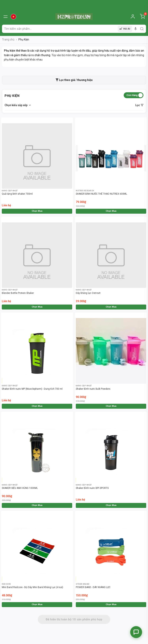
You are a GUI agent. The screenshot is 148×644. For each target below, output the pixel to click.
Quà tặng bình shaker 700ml (17, 194)
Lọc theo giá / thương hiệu (74, 80)
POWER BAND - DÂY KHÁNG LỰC (93, 587)
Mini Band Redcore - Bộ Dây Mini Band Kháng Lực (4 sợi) (32, 587)
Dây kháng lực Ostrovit (88, 293)
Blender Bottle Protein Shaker (18, 293)
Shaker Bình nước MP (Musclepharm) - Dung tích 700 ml (32, 389)
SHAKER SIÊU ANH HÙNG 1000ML (20, 488)
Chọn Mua (37, 211)
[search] (142, 29)
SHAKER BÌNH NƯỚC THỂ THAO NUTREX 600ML (101, 194)
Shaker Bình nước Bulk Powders (93, 389)
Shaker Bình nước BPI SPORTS (92, 488)
